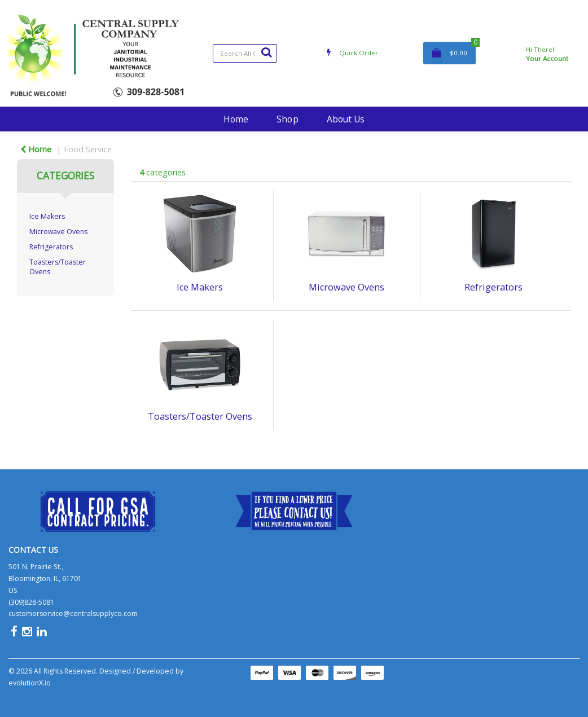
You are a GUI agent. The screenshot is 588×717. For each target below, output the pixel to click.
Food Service (88, 149)
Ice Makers (47, 216)
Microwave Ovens (58, 232)
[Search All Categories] (245, 53)
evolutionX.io (30, 683)
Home (236, 119)
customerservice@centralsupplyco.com (73, 613)
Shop (288, 119)
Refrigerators (51, 247)
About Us (346, 119)
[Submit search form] (266, 52)
